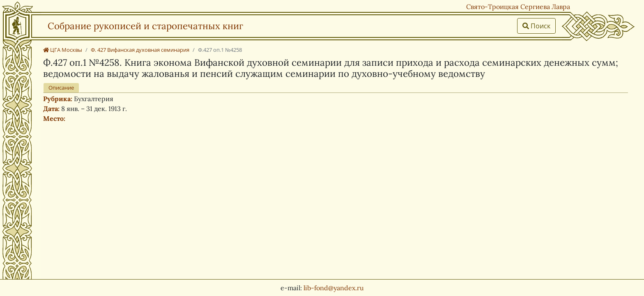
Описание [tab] (61, 88)
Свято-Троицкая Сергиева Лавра (518, 7)
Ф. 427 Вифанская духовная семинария (140, 50)
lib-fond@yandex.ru (334, 288)
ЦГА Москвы (63, 50)
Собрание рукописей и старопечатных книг (145, 26)
